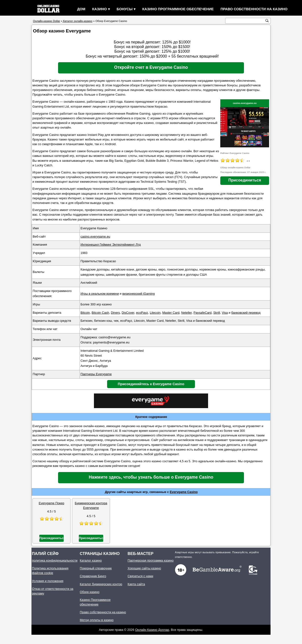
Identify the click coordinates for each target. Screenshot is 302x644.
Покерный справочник (96, 568)
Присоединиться (245, 180)
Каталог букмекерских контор (101, 584)
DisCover (128, 313)
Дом (81, 9)
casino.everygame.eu (245, 103)
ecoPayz (142, 313)
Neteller (186, 313)
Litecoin (155, 313)
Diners (116, 313)
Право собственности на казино (254, 9)
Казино (100, 9)
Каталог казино (91, 560)
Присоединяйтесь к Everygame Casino (151, 384)
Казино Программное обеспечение (178, 9)
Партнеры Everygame (96, 374)
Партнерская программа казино (151, 560)
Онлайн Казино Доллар (152, 630)
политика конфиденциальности (55, 560)
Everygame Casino (184, 492)
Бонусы (125, 9)
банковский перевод (246, 313)
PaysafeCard (202, 313)
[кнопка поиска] (267, 21)
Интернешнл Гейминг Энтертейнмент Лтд (111, 245)
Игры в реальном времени (100, 294)
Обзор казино (90, 592)
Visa (225, 313)
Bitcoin (85, 313)
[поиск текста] (245, 21)
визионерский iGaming (139, 294)
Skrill (217, 313)
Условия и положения (48, 581)
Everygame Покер (52, 503)
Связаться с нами (140, 576)
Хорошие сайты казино (144, 568)
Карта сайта (136, 584)
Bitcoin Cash (101, 313)
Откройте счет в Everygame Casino (151, 67)
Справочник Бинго (93, 576)
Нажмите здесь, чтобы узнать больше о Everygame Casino (151, 477)
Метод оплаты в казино (97, 620)
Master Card (171, 313)
